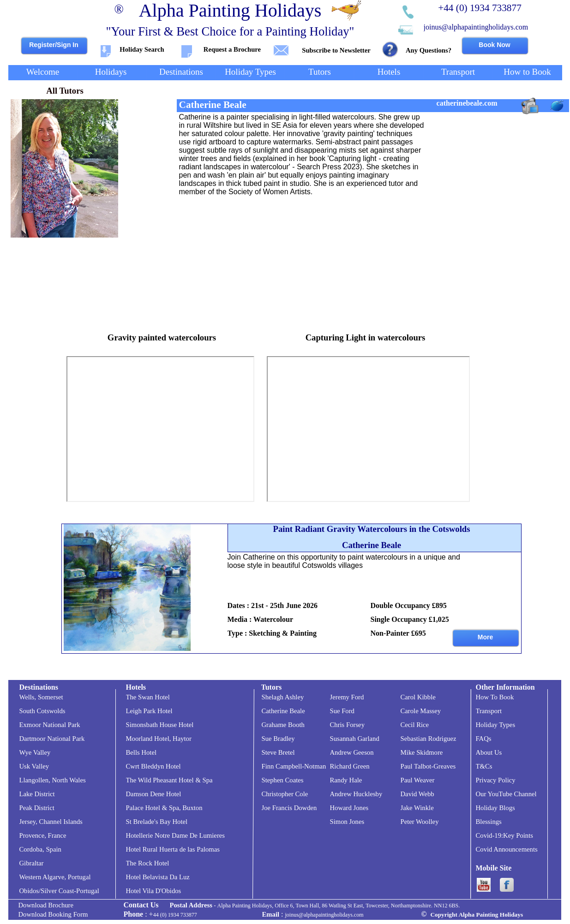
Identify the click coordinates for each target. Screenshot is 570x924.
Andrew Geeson (352, 752)
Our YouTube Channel (506, 794)
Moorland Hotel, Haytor (159, 739)
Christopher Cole (285, 794)
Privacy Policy (496, 780)
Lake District (37, 794)
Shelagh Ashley (283, 697)
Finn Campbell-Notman (294, 766)
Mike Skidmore (422, 752)
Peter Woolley (420, 822)
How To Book (495, 697)
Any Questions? (429, 50)
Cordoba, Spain (40, 849)
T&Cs (484, 766)
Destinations (39, 687)
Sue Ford (342, 711)
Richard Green (350, 766)
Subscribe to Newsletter (336, 50)
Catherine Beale (283, 711)
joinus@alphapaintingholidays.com (476, 27)
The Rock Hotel (148, 863)
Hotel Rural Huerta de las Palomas (173, 849)
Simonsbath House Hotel (160, 725)
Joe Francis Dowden (289, 808)
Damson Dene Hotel (154, 794)
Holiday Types (496, 725)
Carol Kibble (418, 697)
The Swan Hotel (148, 697)
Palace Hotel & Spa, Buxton (164, 808)
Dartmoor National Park (52, 739)
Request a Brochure (232, 49)
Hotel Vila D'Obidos (154, 891)
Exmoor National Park (50, 725)
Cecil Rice (415, 725)
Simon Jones (347, 822)
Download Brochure (46, 905)
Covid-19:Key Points (504, 835)
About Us (489, 752)
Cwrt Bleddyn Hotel (153, 766)
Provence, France (43, 835)
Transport (489, 711)
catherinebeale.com (467, 103)
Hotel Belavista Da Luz (158, 877)
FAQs (484, 739)
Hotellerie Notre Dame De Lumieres (176, 835)
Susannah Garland (355, 739)
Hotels (136, 687)
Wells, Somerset (41, 697)
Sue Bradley (278, 739)
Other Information (505, 687)
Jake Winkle (417, 808)
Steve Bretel (278, 752)
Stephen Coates (283, 780)
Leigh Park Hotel (149, 711)
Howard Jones (349, 808)
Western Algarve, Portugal (55, 877)
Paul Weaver (418, 780)
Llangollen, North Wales (53, 780)
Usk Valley (34, 766)
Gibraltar (32, 863)
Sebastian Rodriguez (429, 739)
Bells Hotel (141, 752)
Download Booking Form (53, 914)
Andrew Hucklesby (356, 794)
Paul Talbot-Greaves (428, 766)
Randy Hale (346, 780)
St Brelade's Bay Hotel (157, 822)
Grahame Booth (283, 725)
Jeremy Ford (347, 697)
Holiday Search (142, 49)
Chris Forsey (347, 725)
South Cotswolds (42, 711)
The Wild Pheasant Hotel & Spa (169, 780)
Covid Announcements (507, 849)
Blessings (489, 822)
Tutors (272, 687)
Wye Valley (35, 752)
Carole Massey (421, 711)
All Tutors (65, 91)
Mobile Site (494, 868)
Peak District (37, 808)
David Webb (417, 794)
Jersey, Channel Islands (51, 822)
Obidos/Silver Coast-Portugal (59, 891)
